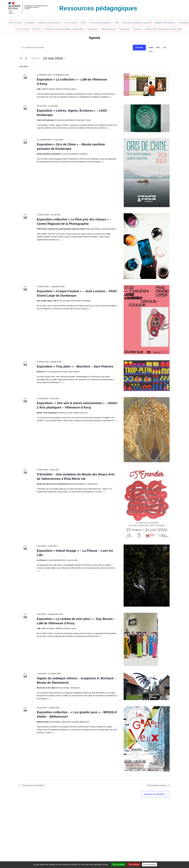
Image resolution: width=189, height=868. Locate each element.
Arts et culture (71, 23)
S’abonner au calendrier (154, 794)
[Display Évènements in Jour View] (165, 48)
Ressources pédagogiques (98, 8)
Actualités (30, 23)
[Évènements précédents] (21, 58)
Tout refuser (134, 864)
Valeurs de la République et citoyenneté (164, 29)
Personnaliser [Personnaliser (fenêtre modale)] (150, 864)
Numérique (124, 29)
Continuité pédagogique (100, 23)
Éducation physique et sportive (137, 23)
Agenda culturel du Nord (49, 23)
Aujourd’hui (35, 58)
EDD (117, 23)
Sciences (137, 29)
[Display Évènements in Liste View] (151, 48)
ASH (83, 23)
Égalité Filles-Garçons (165, 23)
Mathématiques (108, 29)
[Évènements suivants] (26, 58)
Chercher (139, 47)
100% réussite (15, 23)
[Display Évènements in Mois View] (158, 48)
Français (37, 29)
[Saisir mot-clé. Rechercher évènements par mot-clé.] (76, 48)
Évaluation (184, 23)
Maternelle (92, 29)
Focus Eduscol (23, 29)
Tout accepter (118, 864)
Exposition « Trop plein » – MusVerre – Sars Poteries (75, 366)
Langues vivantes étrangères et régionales (64, 29)
